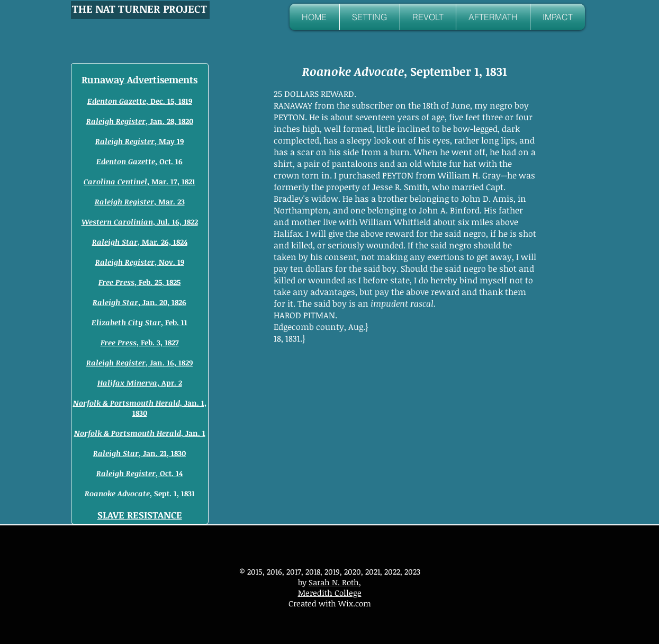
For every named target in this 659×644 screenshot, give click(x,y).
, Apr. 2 (140, 383)
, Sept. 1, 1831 (140, 493)
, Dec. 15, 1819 (140, 101)
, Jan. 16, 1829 (139, 363)
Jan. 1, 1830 (140, 408)
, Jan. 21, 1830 (139, 453)
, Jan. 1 (140, 433)
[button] (370, 17)
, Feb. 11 (139, 322)
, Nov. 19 (140, 262)
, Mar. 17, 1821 (139, 181)
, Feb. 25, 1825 (139, 282)
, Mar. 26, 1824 (140, 242)
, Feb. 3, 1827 (140, 342)
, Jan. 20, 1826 (139, 302)
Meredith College (330, 593)
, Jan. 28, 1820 (140, 121)
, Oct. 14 (139, 473)
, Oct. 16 (139, 161)
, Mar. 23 (140, 202)
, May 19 (139, 141)
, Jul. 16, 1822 (140, 222)
